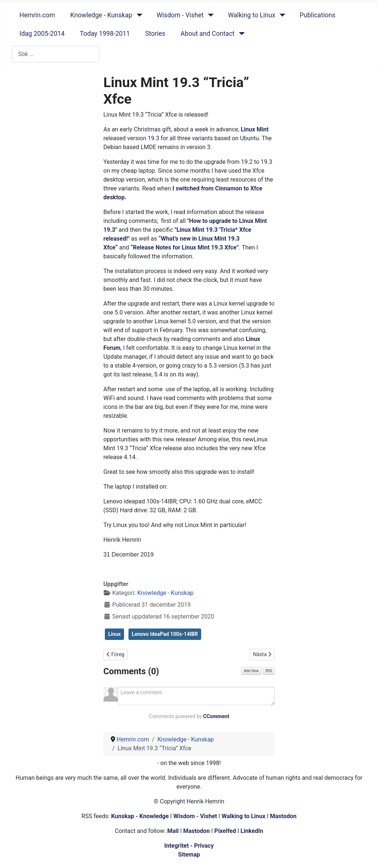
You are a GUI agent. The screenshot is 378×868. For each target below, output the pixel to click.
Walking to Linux (251, 15)
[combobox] (56, 54)
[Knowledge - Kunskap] (138, 15)
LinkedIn (252, 831)
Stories (155, 34)
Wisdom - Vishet (180, 15)
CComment (216, 716)
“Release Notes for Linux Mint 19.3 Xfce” (185, 247)
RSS (269, 671)
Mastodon (283, 816)
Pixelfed (225, 831)
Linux (114, 634)
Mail (173, 831)
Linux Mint (255, 129)
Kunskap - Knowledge (140, 816)
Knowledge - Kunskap (101, 15)
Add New (251, 671)
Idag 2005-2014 (42, 34)
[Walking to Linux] (281, 15)
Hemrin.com (37, 15)
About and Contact (207, 34)
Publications (318, 15)
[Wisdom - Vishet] (209, 15)
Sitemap (189, 855)
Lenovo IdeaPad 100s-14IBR (165, 634)
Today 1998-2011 (105, 34)
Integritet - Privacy (189, 846)
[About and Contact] (240, 34)
